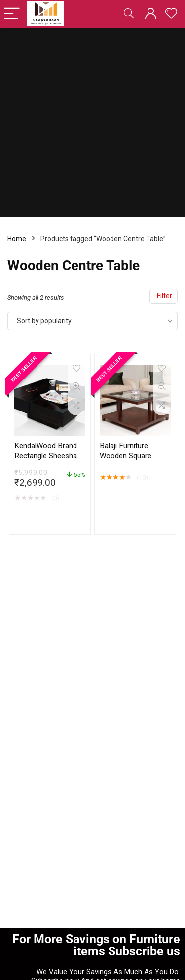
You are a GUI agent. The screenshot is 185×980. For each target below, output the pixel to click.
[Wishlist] (171, 14)
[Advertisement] (92, 125)
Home (17, 239)
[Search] (129, 14)
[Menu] (12, 14)
